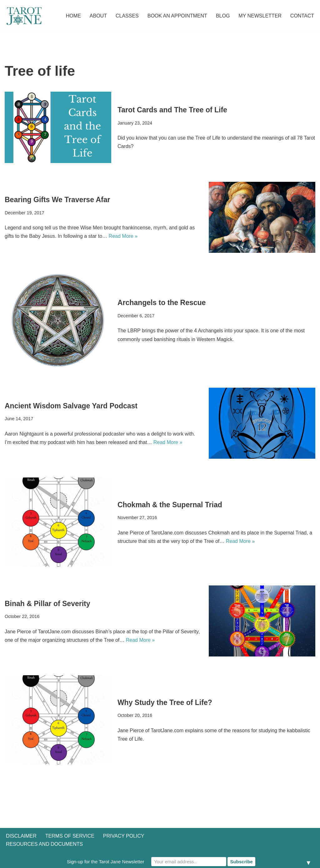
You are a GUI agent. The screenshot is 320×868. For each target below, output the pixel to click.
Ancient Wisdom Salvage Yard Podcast (71, 406)
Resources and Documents (44, 844)
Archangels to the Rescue (162, 303)
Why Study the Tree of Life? (165, 702)
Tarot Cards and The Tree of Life (172, 110)
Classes (127, 16)
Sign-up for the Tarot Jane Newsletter (105, 862)
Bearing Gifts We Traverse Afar (57, 200)
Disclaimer (21, 836)
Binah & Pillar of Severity (47, 604)
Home (73, 16)
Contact (302, 16)
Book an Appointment (177, 16)
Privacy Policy (124, 836)
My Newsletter (260, 16)
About (98, 16)
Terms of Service (70, 836)
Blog (223, 16)
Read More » (123, 236)
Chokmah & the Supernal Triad (170, 505)
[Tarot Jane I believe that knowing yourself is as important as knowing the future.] (23, 16)
